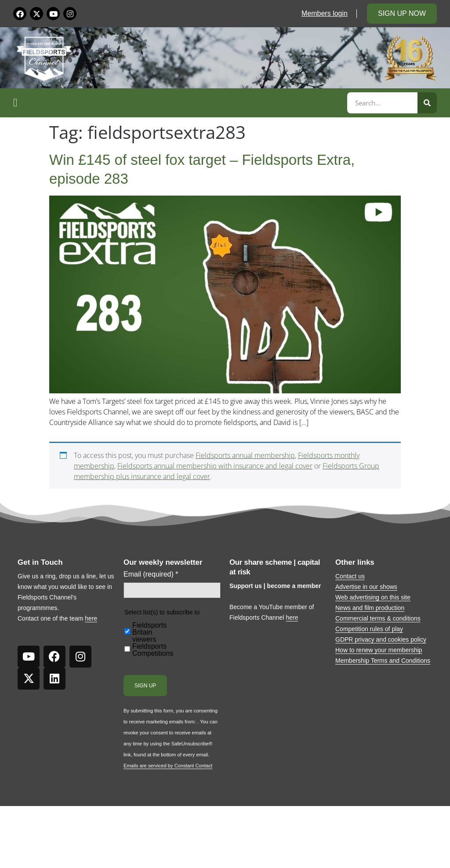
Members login (325, 13)
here (91, 618)
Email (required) (151, 574)
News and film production (370, 608)
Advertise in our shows (366, 587)
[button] (179, 103)
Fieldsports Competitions (153, 650)
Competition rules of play (369, 629)
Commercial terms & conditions (378, 618)
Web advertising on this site (373, 597)
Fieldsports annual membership (245, 455)
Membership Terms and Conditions (383, 661)
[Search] (427, 103)
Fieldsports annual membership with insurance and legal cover (215, 466)
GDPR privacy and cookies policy (381, 639)
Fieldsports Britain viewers (149, 632)
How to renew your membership (379, 650)
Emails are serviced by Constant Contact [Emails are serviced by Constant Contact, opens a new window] (168, 766)
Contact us (350, 576)
